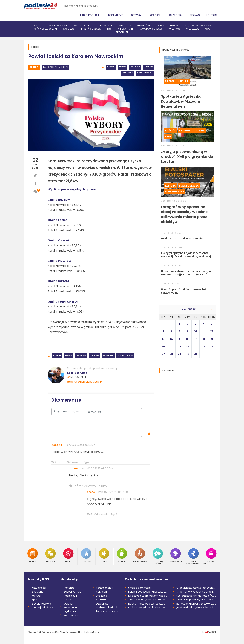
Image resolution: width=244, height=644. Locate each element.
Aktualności (39, 588)
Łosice (160, 25)
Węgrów (175, 29)
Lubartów (143, 25)
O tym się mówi (158, 557)
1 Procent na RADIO (108, 611)
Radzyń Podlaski (91, 29)
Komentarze (71, 616)
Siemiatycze (126, 29)
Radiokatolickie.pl (107, 608)
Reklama (195, 15)
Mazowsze (176, 555)
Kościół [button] (155, 15)
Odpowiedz (74, 462)
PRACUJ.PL (122, 32)
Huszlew (135, 67)
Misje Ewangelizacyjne (194, 557)
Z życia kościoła (41, 604)
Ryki (110, 29)
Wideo (68, 600)
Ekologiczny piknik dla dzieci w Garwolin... (148, 608)
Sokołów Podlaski (151, 29)
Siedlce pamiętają (139, 588)
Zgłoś (87, 462)
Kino (104, 555)
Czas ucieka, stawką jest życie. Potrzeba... (196, 588)
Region (34, 67)
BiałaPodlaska (175, 192)
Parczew (69, 29)
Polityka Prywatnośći (89, 632)
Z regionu (38, 592)
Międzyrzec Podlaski (198, 25)
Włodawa (193, 29)
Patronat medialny (192, 131)
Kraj (208, 29)
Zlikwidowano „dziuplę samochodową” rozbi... (148, 600)
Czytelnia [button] (176, 15)
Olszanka (128, 73)
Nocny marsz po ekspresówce (147, 604)
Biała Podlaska (58, 25)
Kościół (170, 131)
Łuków (174, 25)
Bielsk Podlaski (83, 25)
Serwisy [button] (137, 15)
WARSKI (212, 632)
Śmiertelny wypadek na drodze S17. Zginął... (196, 592)
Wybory (122, 555)
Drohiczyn (105, 25)
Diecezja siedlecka (43, 608)
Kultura (183, 81)
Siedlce (38, 25)
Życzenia (102, 596)
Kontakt (212, 15)
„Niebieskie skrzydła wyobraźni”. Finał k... (196, 608)
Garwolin (125, 25)
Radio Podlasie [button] (90, 15)
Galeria (68, 604)
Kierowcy (211, 555)
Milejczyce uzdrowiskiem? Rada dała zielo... (148, 596)
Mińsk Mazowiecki (45, 29)
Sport (68, 555)
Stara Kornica (145, 73)
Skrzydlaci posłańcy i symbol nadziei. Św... (196, 600)
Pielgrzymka (140, 555)
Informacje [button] (116, 15)
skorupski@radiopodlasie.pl (85, 382)
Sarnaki (148, 67)
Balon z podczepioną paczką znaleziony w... (148, 592)
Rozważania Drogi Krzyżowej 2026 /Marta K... (196, 604)
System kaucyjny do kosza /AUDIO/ (196, 596)
